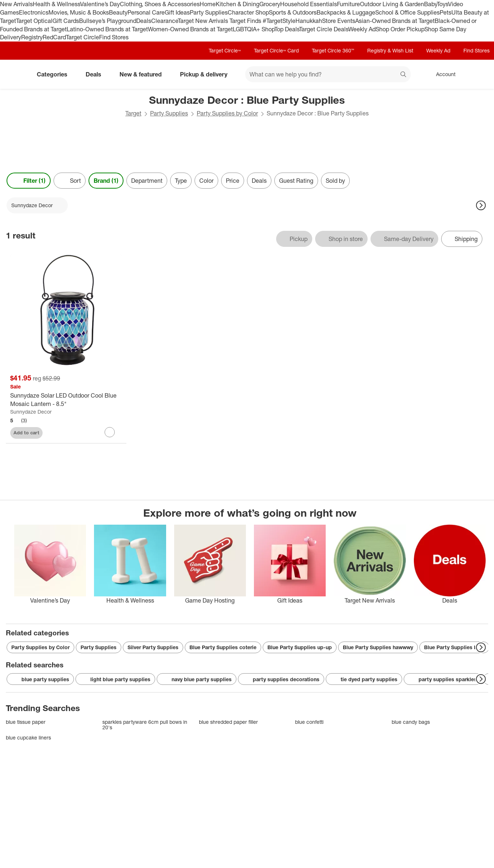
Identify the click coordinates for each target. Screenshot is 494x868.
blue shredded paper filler (228, 722)
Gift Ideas (177, 12)
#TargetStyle (279, 21)
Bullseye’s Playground (108, 21)
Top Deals (287, 29)
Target (133, 113)
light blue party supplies (115, 679)
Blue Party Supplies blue (454, 647)
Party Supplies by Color (227, 113)
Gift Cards (66, 21)
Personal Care (146, 12)
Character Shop (248, 12)
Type (181, 181)
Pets (446, 12)
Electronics (34, 12)
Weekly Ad (362, 29)
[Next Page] (481, 205)
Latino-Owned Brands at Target (107, 29)
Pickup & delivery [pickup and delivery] (207, 74)
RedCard (54, 37)
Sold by (335, 181)
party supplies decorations (281, 679)
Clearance (164, 21)
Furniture (348, 4)
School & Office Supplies (407, 12)
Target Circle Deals (324, 29)
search (404, 75)
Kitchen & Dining (238, 4)
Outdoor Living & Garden (392, 4)
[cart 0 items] (479, 74)
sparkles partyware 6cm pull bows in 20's (145, 725)
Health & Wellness (56, 4)
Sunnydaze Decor (31, 412)
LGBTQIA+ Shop (254, 29)
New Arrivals (16, 4)
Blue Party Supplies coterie (223, 647)
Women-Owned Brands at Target (190, 29)
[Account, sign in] (442, 74)
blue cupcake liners (28, 737)
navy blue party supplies (197, 679)
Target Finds (246, 21)
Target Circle (83, 37)
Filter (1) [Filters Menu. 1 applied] (29, 181)
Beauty (118, 12)
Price (233, 181)
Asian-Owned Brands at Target (395, 21)
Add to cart (26, 433)
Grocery (270, 4)
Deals (144, 21)
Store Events (339, 21)
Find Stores (114, 37)
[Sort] (70, 181)
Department (147, 181)
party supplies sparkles (443, 679)
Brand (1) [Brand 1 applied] (106, 181)
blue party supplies (40, 679)
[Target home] (16, 74)
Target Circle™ (225, 50)
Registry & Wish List (390, 50)
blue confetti (309, 722)
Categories (55, 74)
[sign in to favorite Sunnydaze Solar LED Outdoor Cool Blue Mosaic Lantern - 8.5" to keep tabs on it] (110, 432)
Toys (442, 4)
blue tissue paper (26, 722)
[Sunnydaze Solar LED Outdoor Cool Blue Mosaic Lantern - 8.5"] (66, 400)
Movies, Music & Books (79, 12)
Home (208, 4)
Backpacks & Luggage (346, 12)
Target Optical (34, 21)
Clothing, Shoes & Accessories (160, 4)
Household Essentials (309, 4)
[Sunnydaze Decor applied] (37, 205)
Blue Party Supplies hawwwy (378, 647)
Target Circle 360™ (333, 50)
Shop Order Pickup (400, 29)
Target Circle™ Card (276, 50)
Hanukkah (309, 21)
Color (206, 181)
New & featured (144, 74)
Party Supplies (209, 12)
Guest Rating (296, 181)
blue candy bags (411, 722)
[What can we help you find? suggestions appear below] (328, 74)
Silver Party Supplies (153, 647)
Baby (430, 4)
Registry (32, 37)
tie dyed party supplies (364, 679)
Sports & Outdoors (293, 12)
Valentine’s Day (100, 4)
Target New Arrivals (204, 21)
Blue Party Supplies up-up (300, 647)
